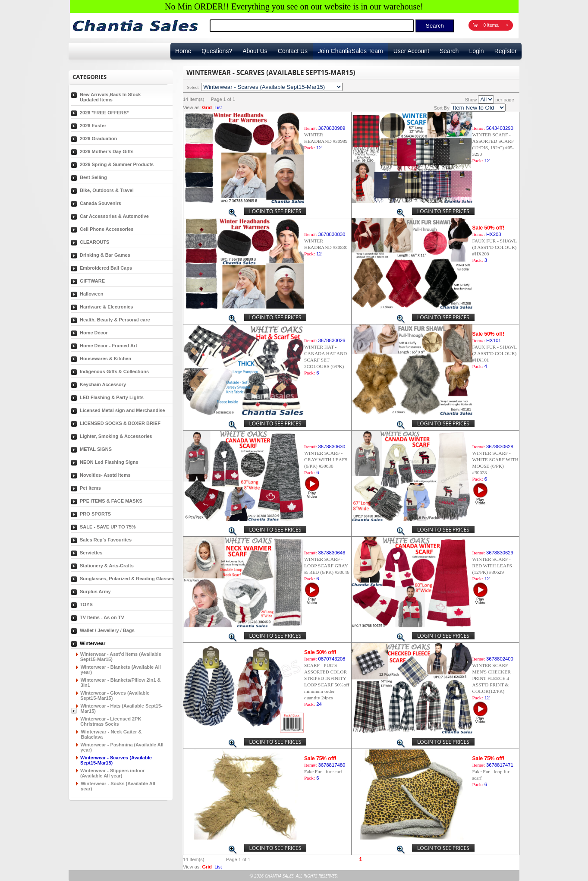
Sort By (442, 108)
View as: (192, 107)
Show (471, 100)
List (218, 107)
